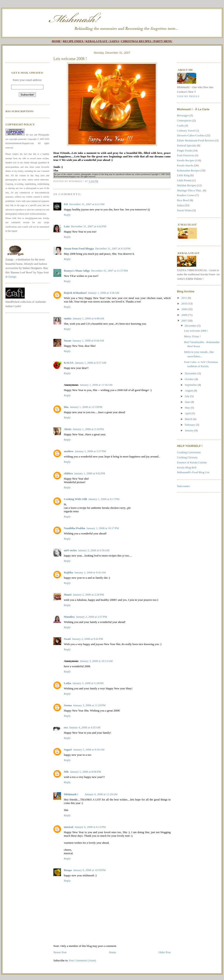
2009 (185, 309)
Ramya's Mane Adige (77, 271)
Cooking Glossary (187, 457)
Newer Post (60, 952)
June (188, 402)
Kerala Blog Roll (187, 467)
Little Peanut (184, 180)
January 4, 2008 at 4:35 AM (85, 727)
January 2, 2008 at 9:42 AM (90, 572)
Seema (68, 705)
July (188, 396)
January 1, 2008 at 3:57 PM (90, 451)
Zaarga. (13, 277)
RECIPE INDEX (73, 41)
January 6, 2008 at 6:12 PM (90, 827)
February (190, 425)
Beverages (183, 115)
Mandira (69, 617)
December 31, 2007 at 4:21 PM (87, 204)
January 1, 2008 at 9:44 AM (88, 341)
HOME (56, 41)
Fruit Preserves (185, 155)
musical (69, 827)
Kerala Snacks (185, 165)
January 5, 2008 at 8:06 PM (86, 772)
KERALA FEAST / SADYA (102, 41)
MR (66, 772)
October (190, 379)
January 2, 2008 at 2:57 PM (91, 617)
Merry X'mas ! (192, 336)
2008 (185, 315)
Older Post (165, 952)
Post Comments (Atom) (83, 960)
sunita (68, 318)
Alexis (68, 429)
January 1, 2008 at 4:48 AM (88, 318)
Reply (67, 215)
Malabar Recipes (187, 185)
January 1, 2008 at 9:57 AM (91, 363)
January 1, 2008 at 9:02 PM (89, 473)
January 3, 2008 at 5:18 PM (88, 683)
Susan (67, 341)
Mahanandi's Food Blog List (193, 472)
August (189, 390)
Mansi (68, 595)
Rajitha (68, 572)
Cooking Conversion (189, 452)
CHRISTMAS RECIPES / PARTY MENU (147, 41)
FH (66, 204)
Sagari (68, 750)
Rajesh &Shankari (75, 293)
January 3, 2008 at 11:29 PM (89, 705)
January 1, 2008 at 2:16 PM (88, 429)
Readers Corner (186, 195)
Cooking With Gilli (75, 499)
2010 (185, 303)
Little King (183, 175)
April (188, 413)
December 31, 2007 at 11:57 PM (109, 271)
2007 (185, 321)
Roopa (68, 870)
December (191, 326)
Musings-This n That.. (190, 190)
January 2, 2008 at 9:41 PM (87, 639)
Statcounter (183, 486)
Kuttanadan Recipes (188, 170)
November (191, 373)
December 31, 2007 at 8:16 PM (113, 248)
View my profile (188, 96)
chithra (68, 473)
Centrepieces (184, 120)
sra (66, 727)
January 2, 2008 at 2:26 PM (88, 595)
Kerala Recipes (186, 160)
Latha (67, 683)
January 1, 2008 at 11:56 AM (96, 385)
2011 (185, 298)
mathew (69, 451)
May (188, 408)
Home (113, 952)
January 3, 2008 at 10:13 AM (96, 661)
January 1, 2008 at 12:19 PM (86, 407)
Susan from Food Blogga (79, 248)
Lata (67, 226)
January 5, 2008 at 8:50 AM (89, 750)
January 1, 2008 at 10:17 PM (103, 528)
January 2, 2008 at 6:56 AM (94, 550)
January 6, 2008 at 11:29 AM (101, 794)
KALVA (69, 363)
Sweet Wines (184, 210)
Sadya (180, 205)
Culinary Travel (186, 131)
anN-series (70, 550)
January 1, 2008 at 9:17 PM (104, 499)
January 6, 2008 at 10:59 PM (89, 870)
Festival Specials (187, 145)
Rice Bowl (183, 200)
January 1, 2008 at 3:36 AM (104, 293)
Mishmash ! (71, 794)
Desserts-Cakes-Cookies (191, 135)
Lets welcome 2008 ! (70, 59)
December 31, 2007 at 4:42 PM (89, 226)
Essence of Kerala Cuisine (192, 462)
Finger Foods (185, 150)
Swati (67, 639)
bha (66, 407)
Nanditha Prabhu (74, 528)
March (189, 419)
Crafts (180, 125)
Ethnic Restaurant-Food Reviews (196, 140)
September (191, 385)
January (190, 430)
